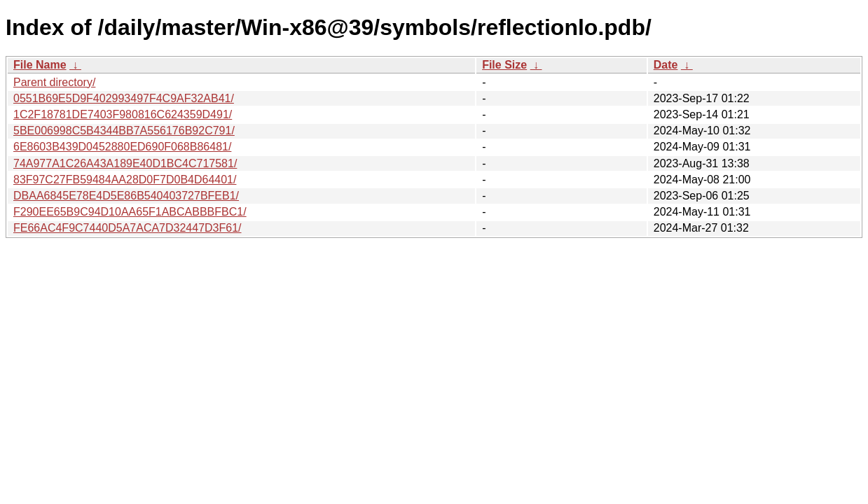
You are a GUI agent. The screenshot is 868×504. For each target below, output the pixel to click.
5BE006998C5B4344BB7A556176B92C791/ (124, 131)
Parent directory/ (54, 82)
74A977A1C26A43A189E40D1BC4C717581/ (125, 163)
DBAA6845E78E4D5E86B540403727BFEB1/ (126, 196)
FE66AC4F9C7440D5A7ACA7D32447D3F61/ (128, 228)
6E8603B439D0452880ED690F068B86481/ (122, 147)
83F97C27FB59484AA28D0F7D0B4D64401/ (125, 180)
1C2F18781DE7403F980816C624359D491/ (123, 114)
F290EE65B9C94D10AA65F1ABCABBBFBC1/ (130, 212)
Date (666, 65)
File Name (40, 65)
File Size (504, 65)
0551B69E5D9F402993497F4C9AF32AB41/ (124, 98)
